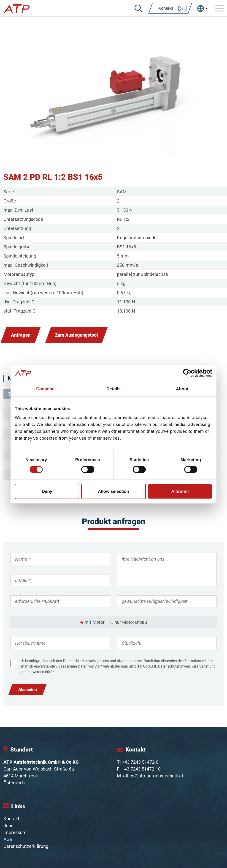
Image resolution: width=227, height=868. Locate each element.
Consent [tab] (45, 389)
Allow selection (114, 491)
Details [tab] (113, 389)
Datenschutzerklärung (26, 846)
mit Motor (95, 622)
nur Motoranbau (131, 622)
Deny (47, 491)
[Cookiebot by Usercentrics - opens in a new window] (192, 373)
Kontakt (11, 819)
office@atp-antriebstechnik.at (153, 776)
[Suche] (138, 8)
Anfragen (21, 335)
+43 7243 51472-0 (140, 762)
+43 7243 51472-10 (141, 769)
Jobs (8, 826)
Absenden (28, 689)
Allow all (180, 491)
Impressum (15, 832)
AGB (8, 839)
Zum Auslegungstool (76, 335)
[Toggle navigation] (219, 8)
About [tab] (182, 389)
